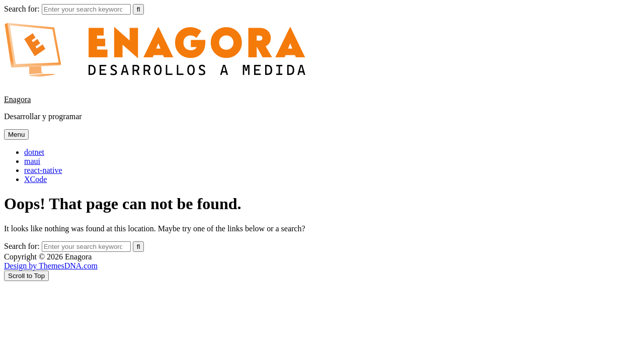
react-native (43, 170)
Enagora (17, 99)
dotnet (34, 152)
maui (32, 161)
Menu (16, 134)
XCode (35, 179)
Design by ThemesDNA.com (51, 266)
